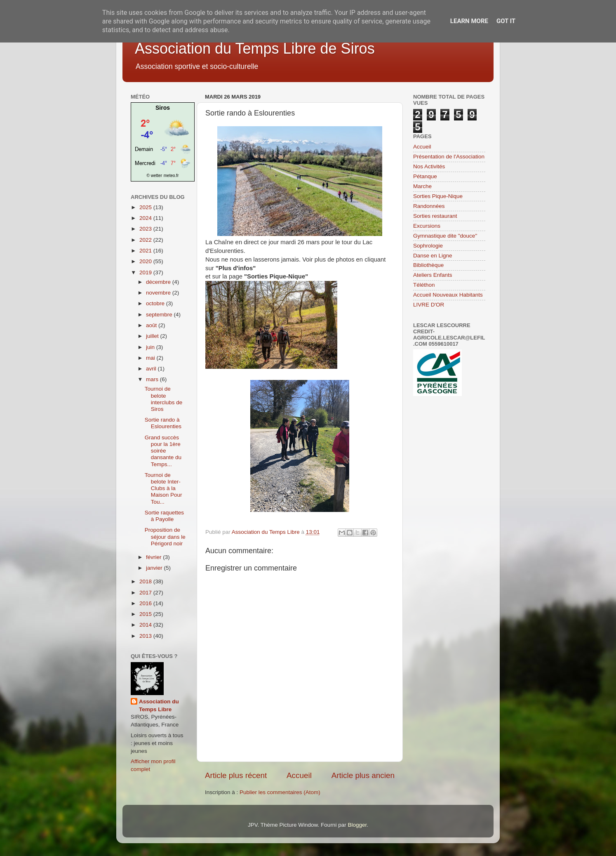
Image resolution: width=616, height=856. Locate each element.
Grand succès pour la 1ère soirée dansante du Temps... (163, 451)
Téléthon (424, 285)
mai (151, 358)
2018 (146, 581)
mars (153, 379)
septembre (160, 315)
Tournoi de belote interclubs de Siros (164, 399)
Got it (506, 21)
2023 (146, 229)
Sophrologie (428, 246)
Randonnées (429, 206)
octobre (156, 303)
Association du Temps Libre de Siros (255, 48)
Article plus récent (236, 775)
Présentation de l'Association (449, 157)
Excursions (427, 226)
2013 (146, 636)
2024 (146, 218)
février (154, 557)
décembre (159, 282)
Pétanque (425, 176)
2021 (146, 251)
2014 (146, 625)
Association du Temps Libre (159, 705)
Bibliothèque (428, 265)
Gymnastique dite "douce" (445, 236)
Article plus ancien (363, 775)
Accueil (299, 775)
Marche (422, 186)
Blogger (357, 825)
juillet (153, 336)
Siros (163, 108)
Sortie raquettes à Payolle (164, 516)
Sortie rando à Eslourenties (163, 423)
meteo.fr (171, 176)
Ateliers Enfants (433, 275)
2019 (146, 272)
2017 (146, 593)
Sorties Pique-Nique (438, 196)
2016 (146, 603)
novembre (159, 293)
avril (152, 369)
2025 (146, 207)
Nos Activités (429, 166)
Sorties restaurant (435, 216)
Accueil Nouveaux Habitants (448, 295)
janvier (155, 568)
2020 (146, 261)
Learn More (469, 21)
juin (151, 347)
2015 (146, 614)
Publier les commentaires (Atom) (280, 792)
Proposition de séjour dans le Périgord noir (165, 536)
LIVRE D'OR (429, 305)
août (152, 325)
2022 (146, 240)
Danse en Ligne (433, 256)
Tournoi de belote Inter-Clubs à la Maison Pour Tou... (163, 488)
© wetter (154, 176)
